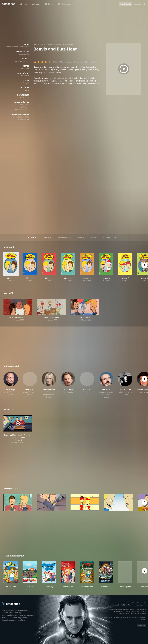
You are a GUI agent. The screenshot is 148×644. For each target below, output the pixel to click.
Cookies (126, 609)
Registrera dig (125, 4)
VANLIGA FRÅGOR (128, 605)
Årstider (32, 238)
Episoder (47, 238)
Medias (128, 611)
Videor (81, 238)
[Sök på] (144, 4)
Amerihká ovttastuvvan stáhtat (17, 47)
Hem (35, 44)
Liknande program (112, 238)
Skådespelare (64, 238)
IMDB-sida (25, 107)
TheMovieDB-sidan (22, 110)
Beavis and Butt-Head (64, 44)
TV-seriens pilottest (123, 613)
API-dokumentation (114, 605)
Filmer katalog (142, 603)
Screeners (135, 611)
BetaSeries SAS (119, 611)
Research (143, 611)
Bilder (93, 238)
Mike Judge (24, 97)
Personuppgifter (141, 609)
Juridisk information (115, 609)
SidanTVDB (25, 105)
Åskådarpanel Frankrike (139, 613)
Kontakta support (141, 605)
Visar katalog (131, 603)
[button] (11, 385)
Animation (50, 44)
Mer (14, 410)
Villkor (132, 609)
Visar (42, 44)
